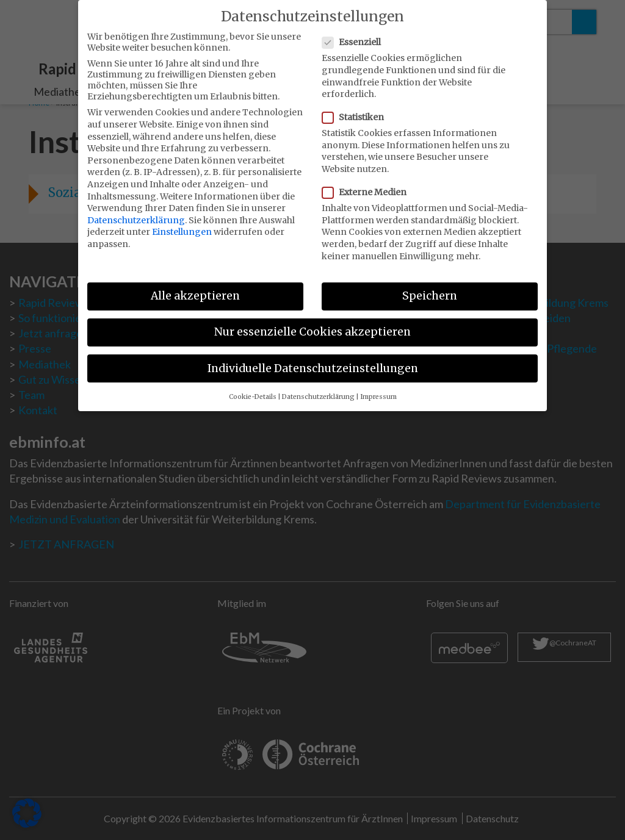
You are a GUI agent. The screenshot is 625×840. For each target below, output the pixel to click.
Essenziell (355, 35)
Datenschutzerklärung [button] (318, 390)
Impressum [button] (378, 390)
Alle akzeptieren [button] (195, 289)
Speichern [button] (430, 289)
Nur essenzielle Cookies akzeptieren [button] (312, 325)
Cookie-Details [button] (253, 390)
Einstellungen (182, 225)
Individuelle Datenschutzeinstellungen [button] (313, 361)
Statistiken (357, 110)
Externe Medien (368, 185)
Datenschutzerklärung (136, 214)
